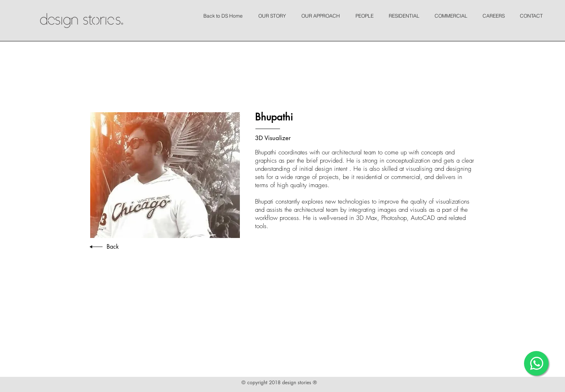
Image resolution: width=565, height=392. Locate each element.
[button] (274, 12)
